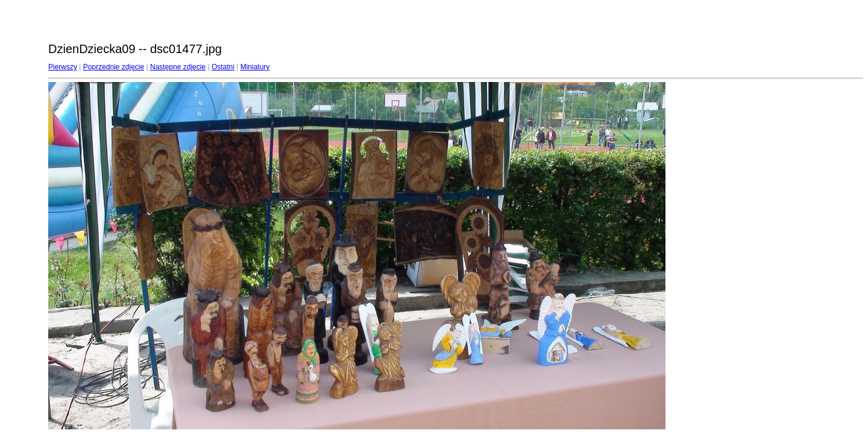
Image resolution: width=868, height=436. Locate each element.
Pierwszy (63, 67)
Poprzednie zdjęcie (114, 67)
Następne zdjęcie (178, 67)
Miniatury (255, 67)
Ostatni (223, 67)
